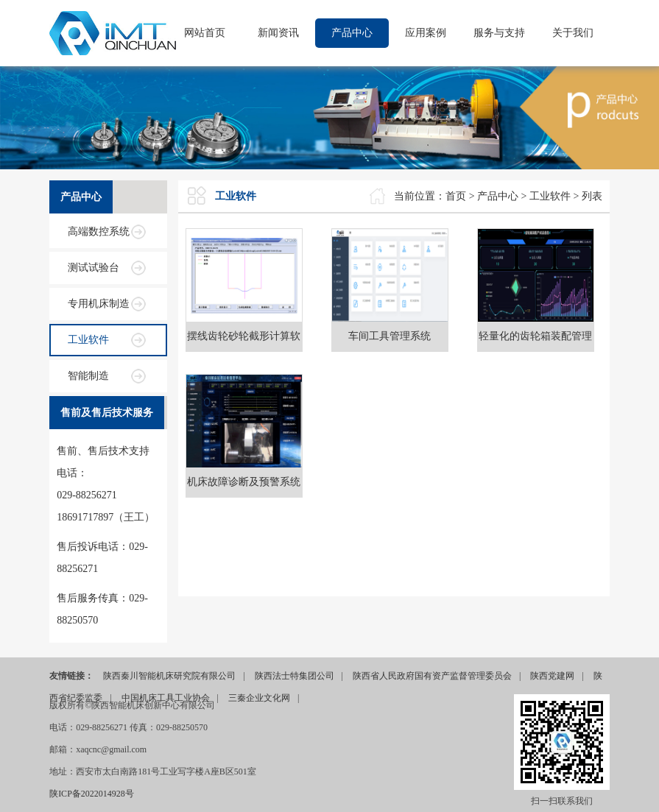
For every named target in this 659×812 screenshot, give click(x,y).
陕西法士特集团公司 (295, 676)
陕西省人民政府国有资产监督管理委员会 (432, 676)
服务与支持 (499, 33)
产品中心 (352, 33)
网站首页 (205, 33)
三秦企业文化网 (259, 698)
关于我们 (573, 33)
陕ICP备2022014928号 (92, 794)
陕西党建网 (552, 676)
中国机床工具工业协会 (166, 698)
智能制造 (88, 376)
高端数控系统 (99, 232)
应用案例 (426, 33)
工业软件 (88, 340)
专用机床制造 (99, 304)
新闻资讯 (278, 33)
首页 (456, 196)
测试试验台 (94, 268)
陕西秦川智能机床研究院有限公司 (169, 676)
